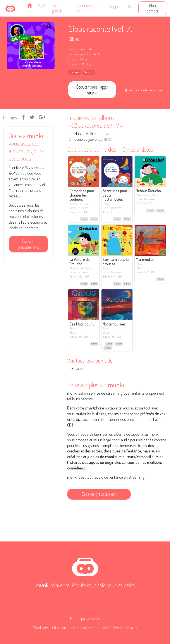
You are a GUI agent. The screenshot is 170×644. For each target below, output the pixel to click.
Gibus (74, 39)
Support (115, 7)
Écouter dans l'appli (92, 90)
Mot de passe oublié (85, 618)
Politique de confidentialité (89, 628)
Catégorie (74, 64)
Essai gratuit (57, 8)
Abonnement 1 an (88, 8)
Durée (72, 49)
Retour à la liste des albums (144, 90)
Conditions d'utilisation (50, 628)
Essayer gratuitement (28, 244)
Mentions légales (125, 628)
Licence (73, 59)
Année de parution (80, 54)
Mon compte (153, 8)
